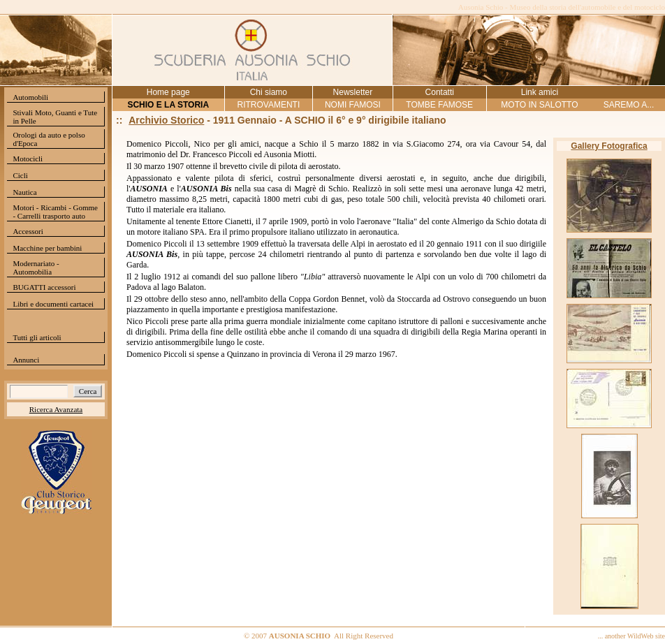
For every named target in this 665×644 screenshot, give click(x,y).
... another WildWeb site (631, 636)
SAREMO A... (629, 105)
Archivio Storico (166, 120)
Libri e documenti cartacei (53, 304)
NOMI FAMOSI (353, 105)
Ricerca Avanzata (56, 409)
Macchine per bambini (47, 248)
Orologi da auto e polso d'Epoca (49, 139)
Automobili (30, 97)
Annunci (26, 360)
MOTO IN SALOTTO (539, 105)
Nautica (24, 192)
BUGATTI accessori (44, 287)
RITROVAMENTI (268, 105)
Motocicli (28, 159)
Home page (168, 92)
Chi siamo (269, 92)
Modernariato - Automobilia (36, 268)
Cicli (20, 175)
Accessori (28, 231)
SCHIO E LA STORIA (168, 105)
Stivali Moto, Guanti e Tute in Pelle (55, 117)
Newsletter (353, 92)
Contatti (440, 92)
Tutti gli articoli (37, 337)
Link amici (540, 92)
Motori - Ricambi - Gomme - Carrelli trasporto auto (55, 212)
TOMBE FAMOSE (439, 105)
